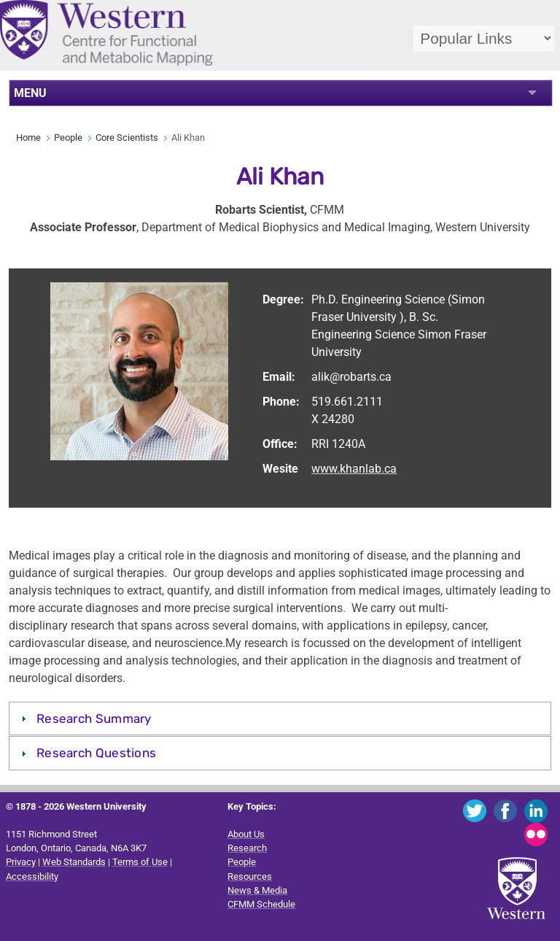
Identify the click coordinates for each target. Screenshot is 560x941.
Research (247, 848)
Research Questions (96, 753)
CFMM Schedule (261, 904)
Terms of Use (140, 862)
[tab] (280, 719)
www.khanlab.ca (354, 469)
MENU (30, 93)
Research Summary (94, 719)
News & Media (257, 890)
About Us (246, 834)
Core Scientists (127, 138)
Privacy (21, 862)
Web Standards (74, 862)
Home (28, 138)
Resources (250, 876)
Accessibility (32, 876)
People (68, 138)
